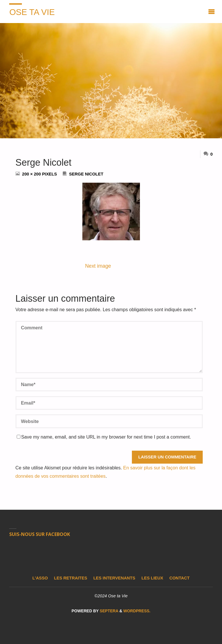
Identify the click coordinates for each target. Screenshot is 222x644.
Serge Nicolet (86, 174)
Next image (98, 266)
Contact (179, 578)
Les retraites (71, 578)
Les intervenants (114, 578)
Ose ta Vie (32, 12)
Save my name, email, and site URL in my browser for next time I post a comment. (104, 437)
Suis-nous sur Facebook (40, 534)
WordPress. (137, 611)
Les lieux (152, 578)
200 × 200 (32, 174)
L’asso (40, 578)
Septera (108, 611)
